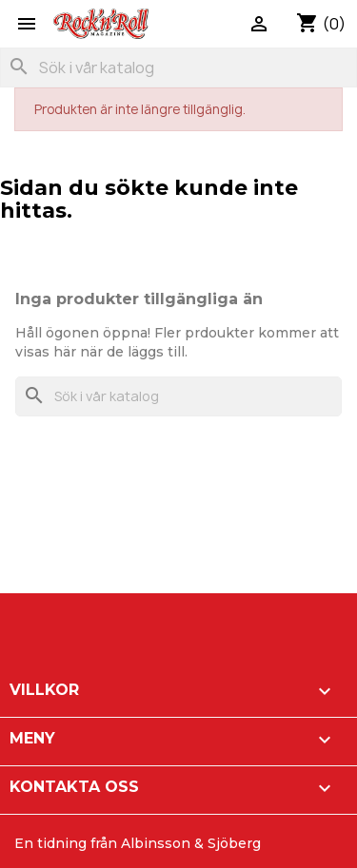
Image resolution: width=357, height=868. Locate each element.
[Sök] (178, 68)
